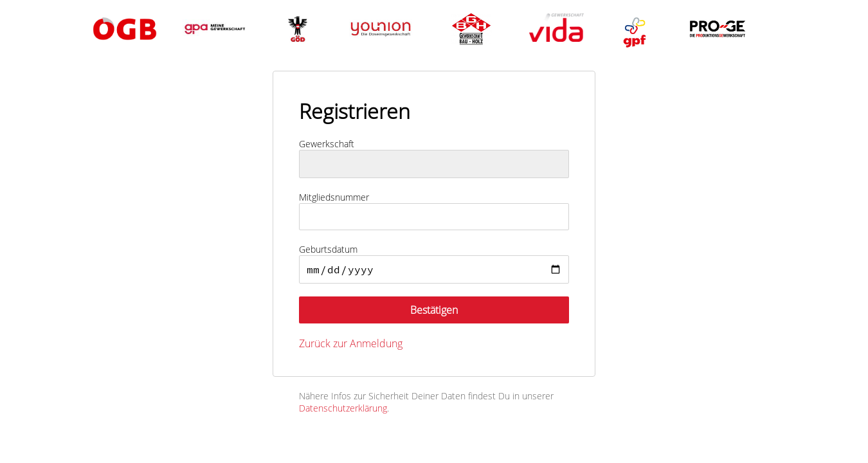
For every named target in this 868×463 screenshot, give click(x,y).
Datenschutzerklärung (343, 408)
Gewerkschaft (327, 144)
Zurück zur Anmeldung (351, 343)
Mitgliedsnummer (334, 197)
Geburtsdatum (328, 249)
